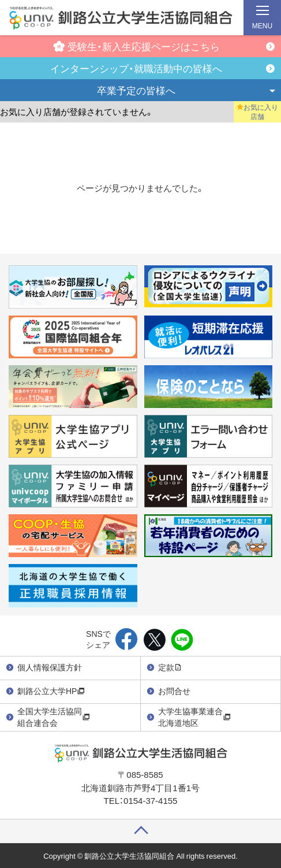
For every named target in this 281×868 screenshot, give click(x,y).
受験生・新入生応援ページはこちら (136, 46)
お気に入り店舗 (257, 112)
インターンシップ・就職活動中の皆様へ (136, 68)
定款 (170, 667)
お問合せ (174, 691)
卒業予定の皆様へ (136, 90)
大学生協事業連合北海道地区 (194, 717)
